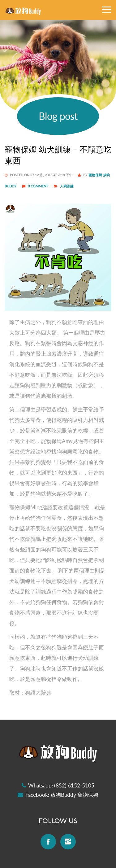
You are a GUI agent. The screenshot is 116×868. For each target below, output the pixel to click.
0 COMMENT (39, 186)
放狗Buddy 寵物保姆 (74, 795)
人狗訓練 (67, 186)
